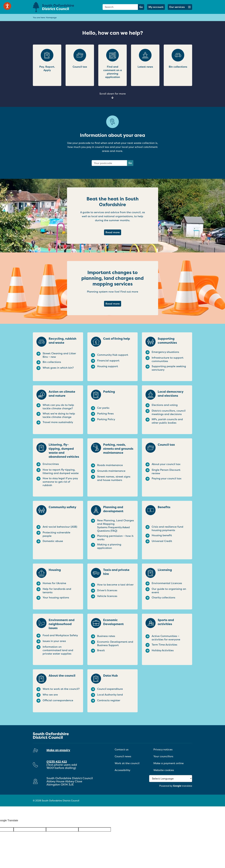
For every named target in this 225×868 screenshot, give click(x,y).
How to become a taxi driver (115, 585)
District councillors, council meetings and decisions (169, 412)
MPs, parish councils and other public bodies (167, 421)
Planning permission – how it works (115, 538)
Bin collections (52, 362)
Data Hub (110, 676)
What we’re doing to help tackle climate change (59, 415)
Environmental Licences (167, 583)
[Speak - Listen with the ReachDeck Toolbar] (7, 6)
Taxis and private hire (116, 572)
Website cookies (164, 770)
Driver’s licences (107, 590)
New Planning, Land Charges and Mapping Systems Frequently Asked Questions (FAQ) (116, 526)
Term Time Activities (164, 645)
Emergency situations (165, 352)
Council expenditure (110, 689)
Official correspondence (58, 700)
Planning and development (113, 509)
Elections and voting (165, 405)
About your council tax (166, 464)
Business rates (106, 636)
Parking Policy (106, 419)
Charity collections (163, 598)
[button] (180, 7)
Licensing (165, 570)
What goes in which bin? (58, 368)
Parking (109, 392)
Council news (123, 756)
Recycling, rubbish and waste (62, 341)
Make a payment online (169, 763)
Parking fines (105, 414)
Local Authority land (110, 695)
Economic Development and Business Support (115, 644)
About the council (62, 676)
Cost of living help (117, 339)
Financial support (108, 361)
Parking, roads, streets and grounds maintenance (118, 449)
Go (141, 7)
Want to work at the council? (61, 689)
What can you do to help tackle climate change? (58, 407)
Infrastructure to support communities (168, 359)
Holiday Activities (163, 650)
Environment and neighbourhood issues (62, 624)
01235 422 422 (57, 761)
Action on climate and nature (62, 394)
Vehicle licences (107, 596)
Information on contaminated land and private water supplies (58, 650)
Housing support (108, 366)
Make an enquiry (58, 750)
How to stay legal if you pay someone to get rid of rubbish (60, 482)
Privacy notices (163, 749)
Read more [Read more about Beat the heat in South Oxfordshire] (113, 232)
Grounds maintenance (111, 471)
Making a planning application (109, 546)
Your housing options (56, 598)
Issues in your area (54, 641)
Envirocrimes (51, 464)
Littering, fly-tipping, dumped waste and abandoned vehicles (64, 451)
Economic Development (113, 622)
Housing (55, 570)
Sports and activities (166, 622)
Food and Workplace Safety (60, 635)
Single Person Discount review (166, 472)
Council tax (166, 445)
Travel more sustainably (58, 422)
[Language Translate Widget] (171, 779)
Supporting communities (167, 341)
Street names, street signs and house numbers (114, 478)
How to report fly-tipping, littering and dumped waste (61, 471)
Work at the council (127, 763)
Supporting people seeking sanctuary (169, 368)
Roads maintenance (110, 465)
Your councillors (163, 756)
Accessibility (122, 770)
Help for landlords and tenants (57, 591)
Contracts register (109, 700)
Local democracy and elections (171, 394)
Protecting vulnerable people (56, 534)
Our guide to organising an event (169, 591)
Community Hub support (113, 355)
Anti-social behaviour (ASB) (60, 527)
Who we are (50, 695)
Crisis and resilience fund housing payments (167, 528)
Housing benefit (162, 535)
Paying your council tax (167, 478)
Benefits (164, 507)
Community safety (62, 507)
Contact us (122, 749)
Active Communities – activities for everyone (166, 638)
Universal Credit (162, 541)
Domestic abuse (53, 541)
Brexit (101, 650)
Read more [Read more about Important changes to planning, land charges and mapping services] (113, 304)
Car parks (103, 408)
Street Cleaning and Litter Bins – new (59, 355)
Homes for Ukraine (54, 583)
